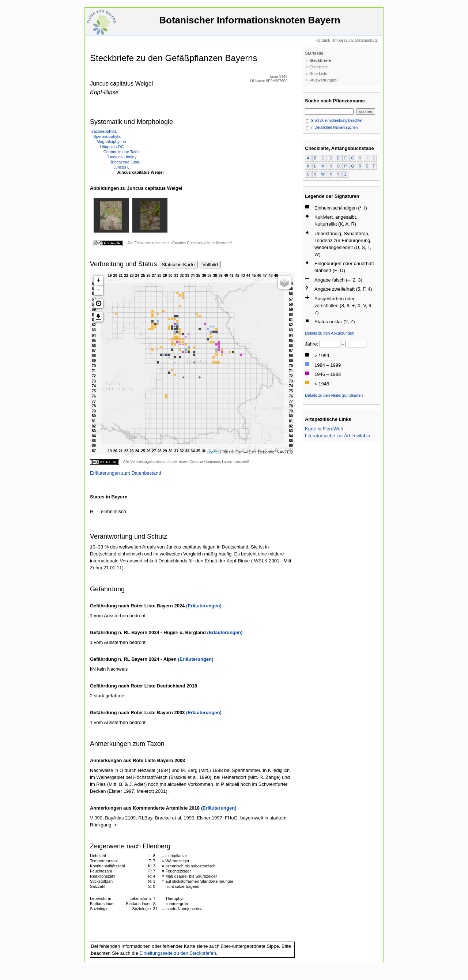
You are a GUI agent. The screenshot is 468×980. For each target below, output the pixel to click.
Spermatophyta (107, 136)
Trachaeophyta (103, 131)
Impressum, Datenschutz (355, 40)
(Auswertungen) (324, 80)
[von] (330, 344)
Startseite (314, 53)
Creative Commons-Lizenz (194, 243)
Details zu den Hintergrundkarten (334, 395)
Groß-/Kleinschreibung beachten (335, 120)
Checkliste (319, 67)
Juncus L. (122, 167)
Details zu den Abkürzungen (330, 333)
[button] (98, 304)
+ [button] (99, 280)
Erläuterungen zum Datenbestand (125, 473)
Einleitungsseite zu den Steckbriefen (178, 953)
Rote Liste (318, 73)
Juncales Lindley (122, 157)
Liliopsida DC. (113, 147)
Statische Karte (178, 265)
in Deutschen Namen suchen (332, 127)
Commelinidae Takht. (122, 152)
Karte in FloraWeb (324, 429)
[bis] (356, 344)
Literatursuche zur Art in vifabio (337, 436)
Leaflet (213, 452)
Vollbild (210, 265)
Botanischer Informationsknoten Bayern (250, 24)
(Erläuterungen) (204, 606)
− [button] (99, 290)
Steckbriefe (320, 60)
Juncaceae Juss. (125, 162)
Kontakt (322, 40)
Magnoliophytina (111, 142)
